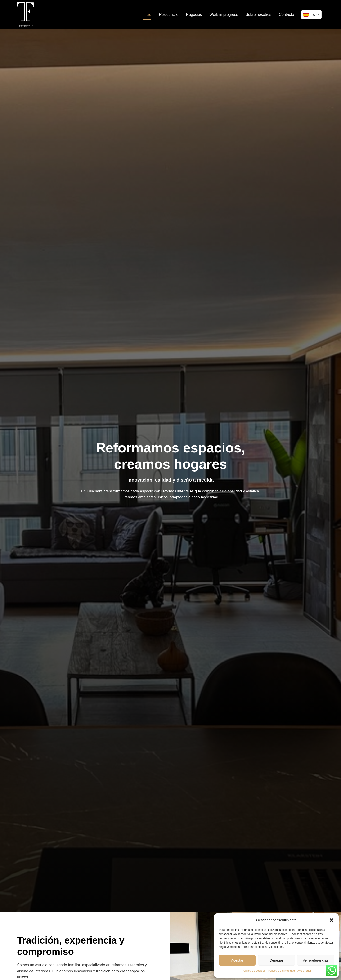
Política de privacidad (281, 971)
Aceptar (237, 960)
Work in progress (224, 15)
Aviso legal (304, 971)
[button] (332, 920)
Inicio (147, 15)
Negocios (194, 15)
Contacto (286, 15)
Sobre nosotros (258, 15)
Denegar (276, 960)
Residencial (169, 15)
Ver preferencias (316, 960)
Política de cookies (254, 971)
